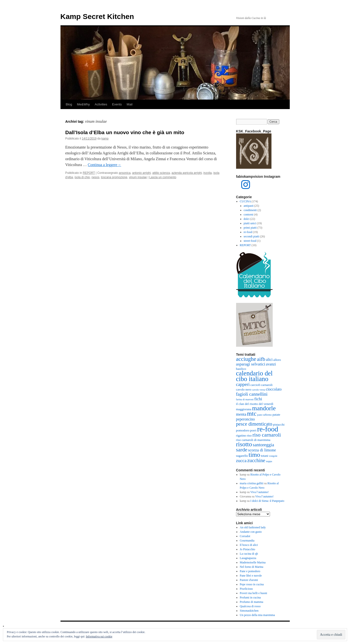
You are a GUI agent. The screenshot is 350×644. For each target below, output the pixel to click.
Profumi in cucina (250, 597)
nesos (95, 177)
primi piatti (250, 228)
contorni (249, 215)
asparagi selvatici (251, 364)
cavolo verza (259, 390)
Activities (101, 104)
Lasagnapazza (248, 558)
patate (276, 415)
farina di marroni (245, 399)
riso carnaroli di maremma (253, 440)
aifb (261, 359)
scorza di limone (262, 450)
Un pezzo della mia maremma (257, 615)
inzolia (208, 173)
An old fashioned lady (253, 527)
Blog (69, 104)
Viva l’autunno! (260, 492)
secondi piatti (251, 236)
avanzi (271, 364)
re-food (248, 232)
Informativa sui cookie (99, 636)
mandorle (264, 408)
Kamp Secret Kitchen (97, 16)
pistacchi (279, 425)
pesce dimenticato (254, 424)
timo (254, 455)
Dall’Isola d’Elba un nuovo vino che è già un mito (125, 132)
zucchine (256, 460)
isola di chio (82, 177)
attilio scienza (161, 173)
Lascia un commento (163, 177)
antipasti (249, 206)
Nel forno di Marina (251, 567)
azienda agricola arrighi (187, 173)
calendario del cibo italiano (254, 376)
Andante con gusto (251, 532)
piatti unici (250, 223)
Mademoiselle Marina (253, 562)
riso (249, 435)
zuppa (269, 461)
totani (264, 456)
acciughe (246, 359)
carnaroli (267, 385)
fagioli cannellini (252, 394)
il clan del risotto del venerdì (255, 404)
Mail (130, 104)
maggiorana (244, 409)
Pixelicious (246, 589)
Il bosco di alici (249, 545)
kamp (105, 139)
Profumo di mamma (251, 602)
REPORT (89, 173)
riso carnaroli (267, 435)
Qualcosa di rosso (250, 606)
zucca (241, 461)
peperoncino (245, 419)
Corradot (245, 536)
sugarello (242, 456)
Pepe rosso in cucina (252, 584)
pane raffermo (264, 415)
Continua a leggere (105, 165)
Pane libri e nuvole (251, 576)
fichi (258, 399)
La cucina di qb (249, 554)
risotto (244, 444)
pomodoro (243, 430)
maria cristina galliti (252, 483)
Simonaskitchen (249, 611)
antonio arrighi (141, 173)
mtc (252, 414)
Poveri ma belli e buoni (253, 593)
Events (117, 104)
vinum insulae (138, 177)
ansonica (125, 173)
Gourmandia (247, 541)
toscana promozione (114, 177)
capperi (243, 384)
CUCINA (245, 201)
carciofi (255, 385)
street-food (250, 241)
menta (241, 414)
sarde (242, 450)
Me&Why (84, 104)
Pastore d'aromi (249, 580)
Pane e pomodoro (250, 571)
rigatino (241, 435)
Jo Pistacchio (247, 549)
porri (253, 430)
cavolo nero (244, 389)
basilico (241, 369)
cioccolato (274, 389)
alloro (277, 360)
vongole (273, 456)
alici (269, 359)
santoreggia (263, 445)
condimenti (250, 210)
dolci (247, 219)
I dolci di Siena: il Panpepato (267, 501)
